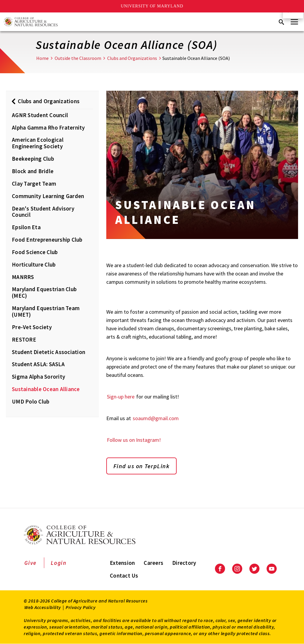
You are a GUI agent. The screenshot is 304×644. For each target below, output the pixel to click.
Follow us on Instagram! (134, 440)
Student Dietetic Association (49, 352)
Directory (184, 563)
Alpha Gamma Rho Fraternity (48, 127)
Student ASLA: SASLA (38, 364)
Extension (122, 563)
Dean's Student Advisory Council (43, 212)
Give (30, 563)
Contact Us (124, 576)
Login (59, 563)
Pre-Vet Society (32, 327)
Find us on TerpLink (142, 466)
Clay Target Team (34, 184)
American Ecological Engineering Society (38, 143)
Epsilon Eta (26, 227)
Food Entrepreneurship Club (47, 240)
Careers (153, 563)
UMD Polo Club (31, 401)
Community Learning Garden (48, 196)
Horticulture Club (34, 264)
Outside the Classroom (78, 58)
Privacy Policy (81, 607)
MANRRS (23, 277)
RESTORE (24, 339)
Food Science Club (35, 252)
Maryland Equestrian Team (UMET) (46, 311)
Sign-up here (121, 397)
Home (42, 58)
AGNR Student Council (40, 115)
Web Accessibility (43, 607)
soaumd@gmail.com (156, 418)
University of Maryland (152, 6)
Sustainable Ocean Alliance (46, 389)
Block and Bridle (33, 171)
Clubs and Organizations (132, 58)
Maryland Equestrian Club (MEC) (44, 292)
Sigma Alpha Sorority (38, 377)
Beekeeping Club (33, 159)
